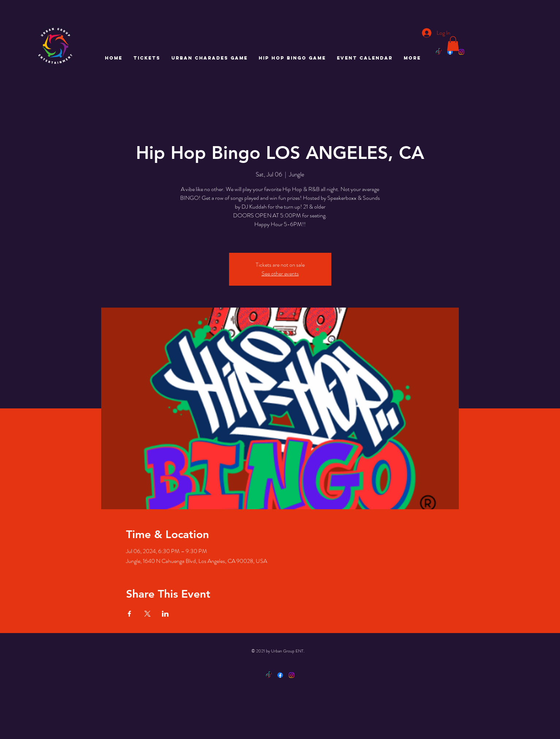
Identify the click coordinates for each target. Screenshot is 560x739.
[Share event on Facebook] (129, 614)
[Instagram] (461, 52)
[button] (453, 44)
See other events (280, 273)
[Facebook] (450, 52)
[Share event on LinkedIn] (165, 614)
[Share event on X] (147, 614)
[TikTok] (439, 52)
